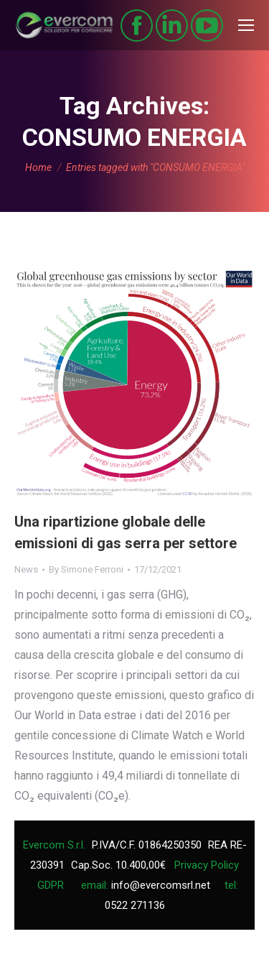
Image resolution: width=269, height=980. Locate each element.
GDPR (51, 885)
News (26, 569)
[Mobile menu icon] (246, 25)
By (86, 569)
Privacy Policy (207, 865)
